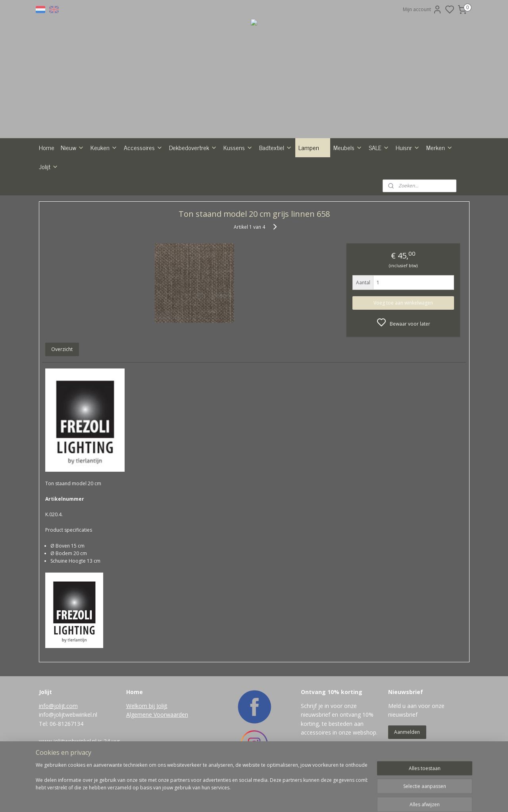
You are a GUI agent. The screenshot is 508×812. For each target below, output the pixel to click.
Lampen (313, 147)
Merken (440, 147)
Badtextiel (276, 147)
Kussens (238, 147)
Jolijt (49, 166)
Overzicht (62, 349)
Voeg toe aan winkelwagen (403, 303)
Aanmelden (407, 732)
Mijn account (422, 10)
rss (287, 798)
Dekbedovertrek (193, 147)
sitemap (270, 798)
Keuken (104, 147)
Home (47, 147)
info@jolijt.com (58, 706)
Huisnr (408, 147)
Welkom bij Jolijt (147, 706)
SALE (379, 147)
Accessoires (143, 147)
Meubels (348, 147)
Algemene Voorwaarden (157, 715)
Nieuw (72, 147)
